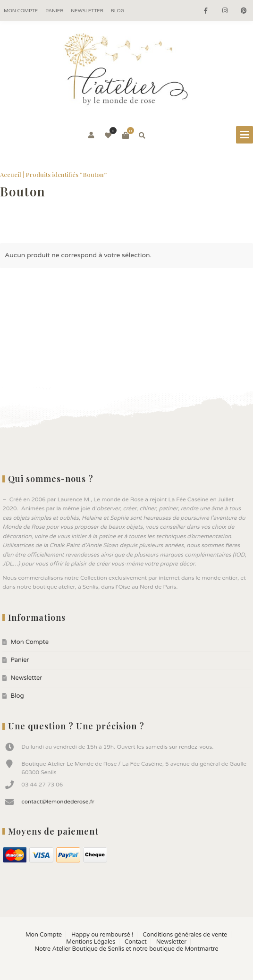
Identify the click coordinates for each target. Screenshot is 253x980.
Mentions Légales (91, 942)
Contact (136, 942)
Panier (54, 11)
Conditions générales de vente (185, 935)
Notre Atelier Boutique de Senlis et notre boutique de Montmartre (126, 949)
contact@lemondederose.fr (58, 802)
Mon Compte (21, 11)
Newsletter (87, 11)
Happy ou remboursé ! (102, 935)
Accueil (11, 174)
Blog (118, 11)
